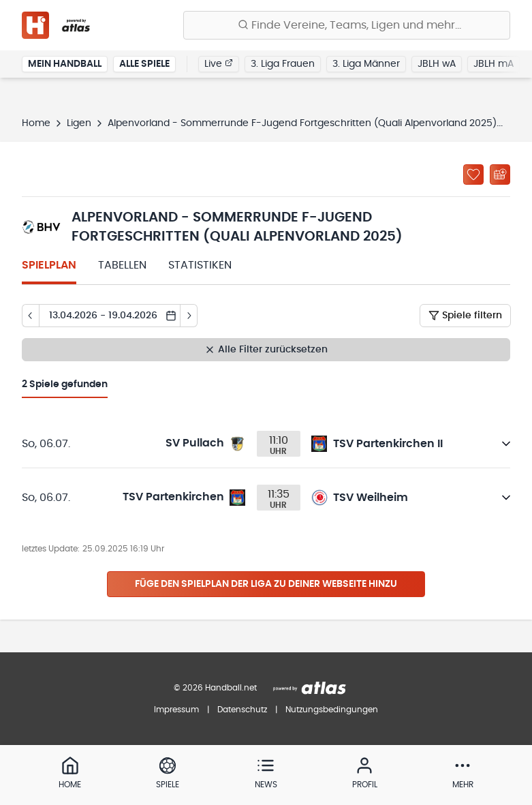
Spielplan (49, 265)
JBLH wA (437, 64)
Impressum (176, 710)
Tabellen (122, 265)
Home (36, 123)
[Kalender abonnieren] (500, 174)
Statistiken (200, 265)
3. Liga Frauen (283, 64)
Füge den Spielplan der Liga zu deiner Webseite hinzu (266, 584)
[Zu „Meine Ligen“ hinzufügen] (473, 174)
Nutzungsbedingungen (332, 710)
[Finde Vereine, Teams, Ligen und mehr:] (347, 25)
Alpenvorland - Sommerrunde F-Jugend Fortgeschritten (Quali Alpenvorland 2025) (302, 123)
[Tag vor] (189, 316)
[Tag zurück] (30, 316)
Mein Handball (65, 64)
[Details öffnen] (506, 444)
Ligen (79, 123)
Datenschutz (242, 710)
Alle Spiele (144, 64)
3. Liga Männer (366, 64)
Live (219, 63)
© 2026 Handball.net (215, 688)
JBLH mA (494, 64)
